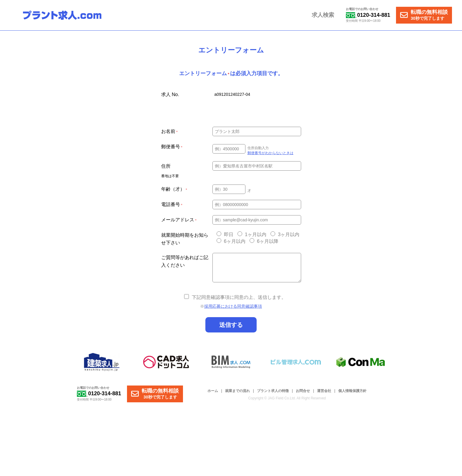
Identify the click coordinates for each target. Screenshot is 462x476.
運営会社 (324, 391)
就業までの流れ (237, 391)
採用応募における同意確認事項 (233, 306)
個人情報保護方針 (352, 391)
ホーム (213, 391)
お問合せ (303, 391)
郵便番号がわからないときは (270, 153)
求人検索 (324, 15)
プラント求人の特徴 (273, 391)
